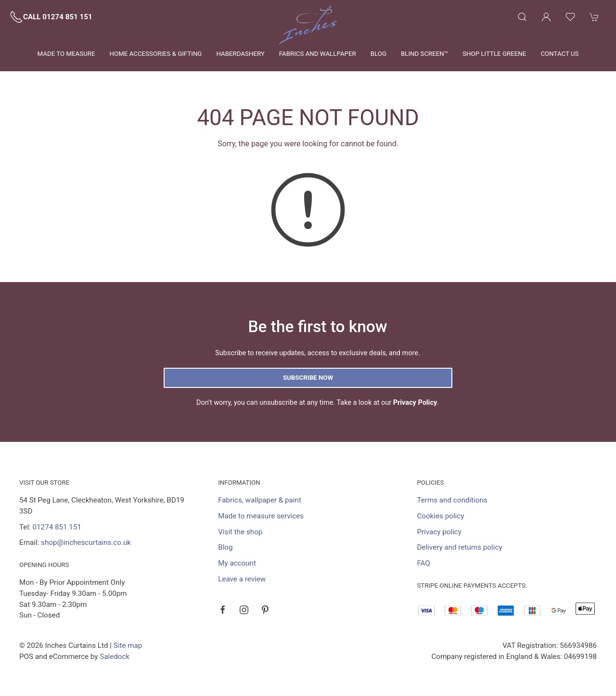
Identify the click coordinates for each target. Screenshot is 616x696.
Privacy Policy (415, 403)
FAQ (423, 563)
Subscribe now (308, 378)
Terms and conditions (452, 500)
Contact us (559, 54)
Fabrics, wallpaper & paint (260, 500)
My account (237, 563)
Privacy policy (439, 532)
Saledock (115, 657)
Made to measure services (261, 516)
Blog (379, 54)
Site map (128, 645)
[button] (522, 17)
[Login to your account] (546, 17)
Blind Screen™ (424, 54)
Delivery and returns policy (459, 547)
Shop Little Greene (494, 54)
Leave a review (242, 579)
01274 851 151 (57, 527)
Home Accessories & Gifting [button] (156, 54)
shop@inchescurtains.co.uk (86, 542)
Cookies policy (440, 516)
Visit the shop (240, 532)
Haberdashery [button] (240, 54)
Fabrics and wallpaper (318, 54)
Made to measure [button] (66, 54)
